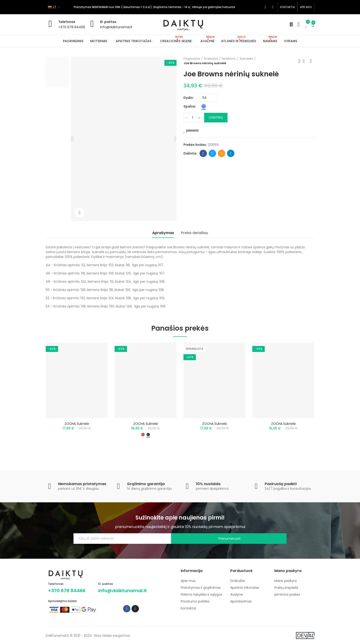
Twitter (212, 153)
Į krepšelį (216, 117)
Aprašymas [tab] (163, 233)
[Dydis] (208, 98)
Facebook (203, 153)
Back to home (305, 61)
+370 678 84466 (72, 27)
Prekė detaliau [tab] (194, 233)
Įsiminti (192, 130)
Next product (311, 61)
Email (222, 153)
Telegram (231, 153)
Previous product (299, 61)
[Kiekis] (193, 118)
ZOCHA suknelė (77, 424)
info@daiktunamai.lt (116, 27)
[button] (287, 7)
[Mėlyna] (204, 106)
